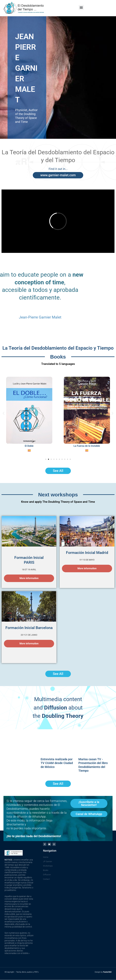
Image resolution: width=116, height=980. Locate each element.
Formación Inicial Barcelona (29, 628)
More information (29, 578)
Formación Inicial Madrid (87, 553)
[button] (81, 7)
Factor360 (107, 972)
